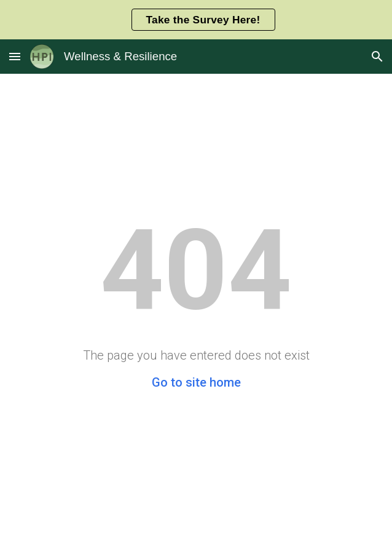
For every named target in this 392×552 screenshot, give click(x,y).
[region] (196, 20)
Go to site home (196, 382)
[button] (15, 56)
